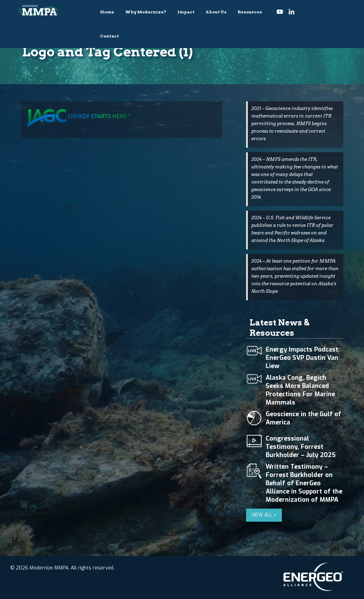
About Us (216, 12)
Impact (186, 12)
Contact (109, 36)
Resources (250, 12)
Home (107, 12)
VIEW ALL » (264, 515)
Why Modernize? (146, 12)
